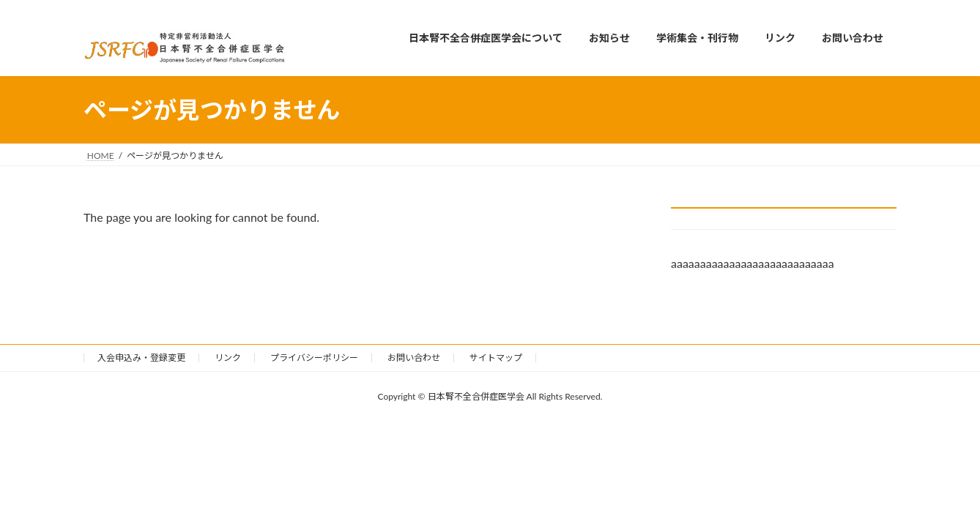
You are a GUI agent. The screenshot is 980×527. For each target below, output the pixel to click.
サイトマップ (496, 358)
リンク (228, 358)
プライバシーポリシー (314, 358)
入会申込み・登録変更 (141, 358)
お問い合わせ (414, 358)
